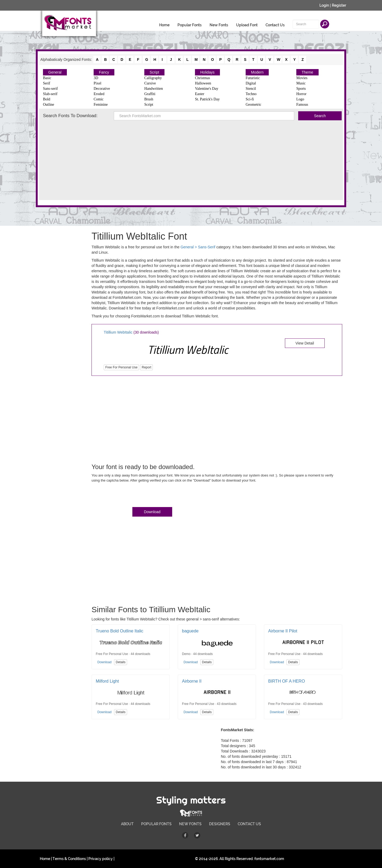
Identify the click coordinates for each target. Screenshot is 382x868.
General (55, 72)
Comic (99, 99)
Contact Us (275, 25)
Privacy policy (101, 859)
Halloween (203, 83)
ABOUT (127, 824)
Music (301, 83)
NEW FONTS (190, 824)
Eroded (99, 94)
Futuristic (253, 78)
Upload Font (247, 25)
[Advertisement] (191, 160)
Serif (47, 83)
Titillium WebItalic (118, 332)
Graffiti (150, 94)
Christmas (203, 78)
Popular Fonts (190, 25)
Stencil (251, 89)
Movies (302, 78)
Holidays (207, 72)
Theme (307, 72)
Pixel (97, 83)
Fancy (104, 72)
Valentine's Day (207, 89)
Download (152, 512)
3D (96, 78)
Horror (301, 94)
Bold (47, 99)
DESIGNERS (220, 824)
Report (146, 367)
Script (154, 72)
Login (324, 5)
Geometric (253, 105)
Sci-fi (250, 99)
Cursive (150, 83)
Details (121, 662)
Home (164, 25)
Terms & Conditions (69, 859)
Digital (251, 83)
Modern (257, 72)
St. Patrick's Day (207, 99)
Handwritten (154, 89)
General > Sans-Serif (198, 247)
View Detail (305, 343)
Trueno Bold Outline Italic (120, 631)
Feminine (101, 105)
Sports (301, 89)
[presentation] (132, 496)
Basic (47, 78)
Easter (200, 94)
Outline (49, 105)
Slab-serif (50, 94)
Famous (302, 105)
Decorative (102, 89)
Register (339, 5)
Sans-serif (50, 89)
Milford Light (107, 681)
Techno (251, 94)
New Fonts (219, 25)
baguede (190, 631)
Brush (149, 99)
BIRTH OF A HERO (286, 681)
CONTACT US (249, 824)
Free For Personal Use (121, 367)
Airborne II (192, 681)
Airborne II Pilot (283, 631)
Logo (300, 99)
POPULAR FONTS (156, 824)
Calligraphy (153, 78)
